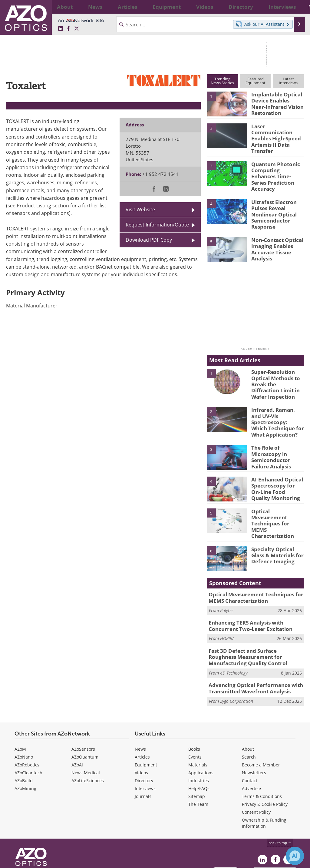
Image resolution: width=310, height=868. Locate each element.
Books (194, 708)
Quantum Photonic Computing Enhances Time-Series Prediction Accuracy (277, 166)
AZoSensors (83, 708)
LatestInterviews (288, 81)
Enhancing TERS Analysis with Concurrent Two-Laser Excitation (256, 590)
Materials (198, 724)
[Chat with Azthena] (295, 856)
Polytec (227, 575)
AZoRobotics (27, 724)
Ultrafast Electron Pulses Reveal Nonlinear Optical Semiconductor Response (272, 199)
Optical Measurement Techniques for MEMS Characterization (276, 489)
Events (195, 716)
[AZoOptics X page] (77, 29)
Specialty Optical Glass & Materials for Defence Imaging (277, 521)
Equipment (146, 724)
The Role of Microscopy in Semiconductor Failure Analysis (278, 426)
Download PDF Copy (149, 240)
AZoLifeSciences (88, 740)
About (248, 708)
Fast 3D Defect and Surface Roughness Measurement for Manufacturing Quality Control (256, 619)
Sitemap (197, 756)
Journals (143, 756)
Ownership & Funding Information (264, 782)
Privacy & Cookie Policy (265, 764)
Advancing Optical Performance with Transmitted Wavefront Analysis (251, 649)
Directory (144, 740)
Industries (199, 740)
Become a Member (261, 724)
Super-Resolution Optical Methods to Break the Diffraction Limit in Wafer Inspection (276, 366)
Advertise (251, 748)
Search (249, 716)
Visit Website (140, 209)
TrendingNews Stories (222, 81)
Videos (141, 732)
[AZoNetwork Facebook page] (68, 29)
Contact (250, 740)
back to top (280, 802)
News (140, 708)
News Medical (86, 732)
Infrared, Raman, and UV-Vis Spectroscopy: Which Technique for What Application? (276, 397)
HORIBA (227, 602)
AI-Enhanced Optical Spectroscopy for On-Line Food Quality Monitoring (275, 460)
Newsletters (254, 732)
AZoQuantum (85, 716)
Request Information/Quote (157, 225)
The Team (198, 764)
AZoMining (25, 748)
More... (295, 7)
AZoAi (77, 724)
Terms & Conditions (262, 756)
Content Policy (256, 771)
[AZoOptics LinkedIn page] (61, 29)
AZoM (20, 708)
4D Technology (234, 634)
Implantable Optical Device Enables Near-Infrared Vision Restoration (275, 102)
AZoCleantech (28, 732)
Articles (142, 716)
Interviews (145, 748)
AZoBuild (24, 740)
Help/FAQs (199, 748)
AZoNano (24, 716)
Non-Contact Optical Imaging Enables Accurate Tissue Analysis (275, 231)
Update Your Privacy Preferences (52, 860)
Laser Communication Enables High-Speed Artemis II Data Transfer (276, 134)
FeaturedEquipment (256, 81)
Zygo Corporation (237, 660)
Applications (201, 732)
